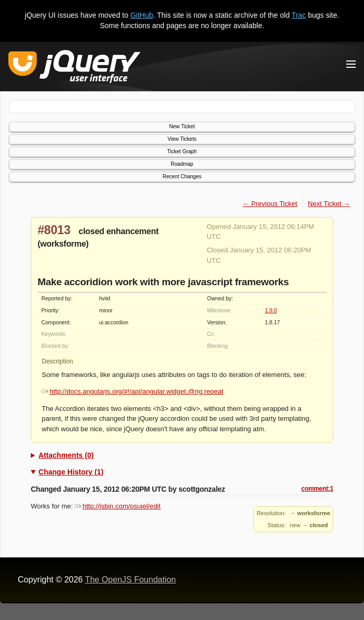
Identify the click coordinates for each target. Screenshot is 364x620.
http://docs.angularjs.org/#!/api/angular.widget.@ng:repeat (132, 391)
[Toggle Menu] (351, 64)
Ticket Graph (182, 151)
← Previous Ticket (270, 204)
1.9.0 (271, 311)
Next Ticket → (329, 204)
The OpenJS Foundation (130, 580)
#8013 (54, 230)
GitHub (142, 15)
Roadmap (182, 164)
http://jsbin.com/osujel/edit (118, 506)
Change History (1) (71, 472)
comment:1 (317, 489)
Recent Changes (182, 177)
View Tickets (182, 139)
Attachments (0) (66, 455)
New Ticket (182, 126)
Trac (299, 15)
